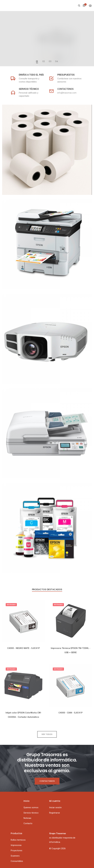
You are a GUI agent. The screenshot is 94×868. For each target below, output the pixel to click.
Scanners (15, 856)
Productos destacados (47, 590)
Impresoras (16, 845)
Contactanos (47, 781)
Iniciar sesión (55, 807)
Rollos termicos (18, 840)
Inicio (26, 801)
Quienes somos (31, 807)
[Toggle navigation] (90, 6)
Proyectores (16, 851)
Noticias (27, 818)
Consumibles (17, 861)
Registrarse (55, 813)
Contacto (28, 823)
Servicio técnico (31, 813)
